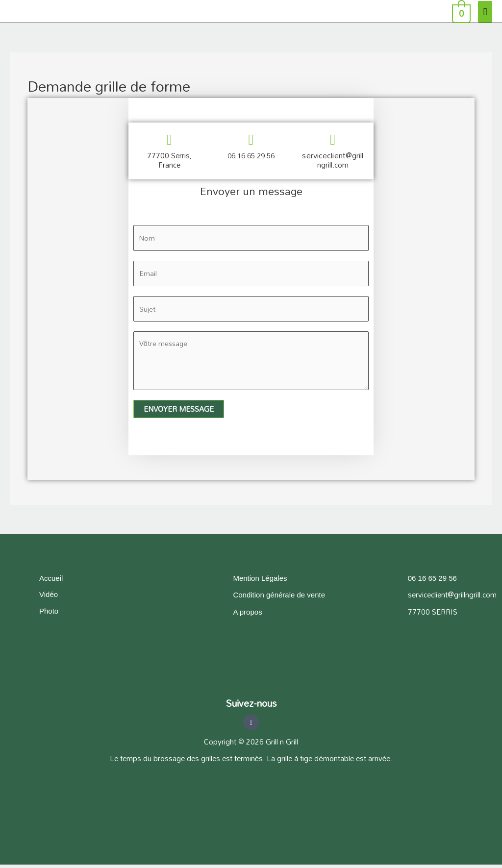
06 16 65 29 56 (251, 155)
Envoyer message (179, 412)
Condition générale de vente (279, 598)
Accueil (51, 581)
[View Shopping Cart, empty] (460, 12)
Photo (49, 614)
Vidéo (49, 598)
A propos (247, 615)
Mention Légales (260, 581)
